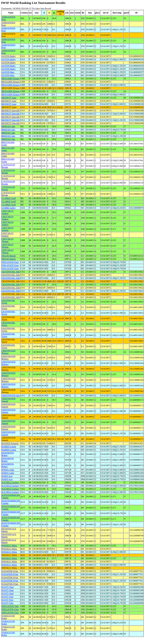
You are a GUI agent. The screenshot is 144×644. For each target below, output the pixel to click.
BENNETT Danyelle (11, 111)
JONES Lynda (8, 470)
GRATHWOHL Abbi (11, 272)
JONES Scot (7, 476)
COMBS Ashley (9, 208)
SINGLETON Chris (10, 606)
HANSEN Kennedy (10, 443)
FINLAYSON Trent (10, 262)
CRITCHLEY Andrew (8, 212)
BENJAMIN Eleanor (11, 79)
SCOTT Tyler (8, 597)
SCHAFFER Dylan (10, 571)
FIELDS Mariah (9, 256)
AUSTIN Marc (8, 72)
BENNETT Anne (9, 98)
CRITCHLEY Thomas (8, 240)
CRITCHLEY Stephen (8, 229)
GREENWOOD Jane (11, 396)
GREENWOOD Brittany (9, 352)
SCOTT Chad (8, 587)
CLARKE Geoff (9, 198)
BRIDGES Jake (8, 126)
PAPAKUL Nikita (9, 546)
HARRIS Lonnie (9, 447)
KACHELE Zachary (10, 483)
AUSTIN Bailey (9, 56)
